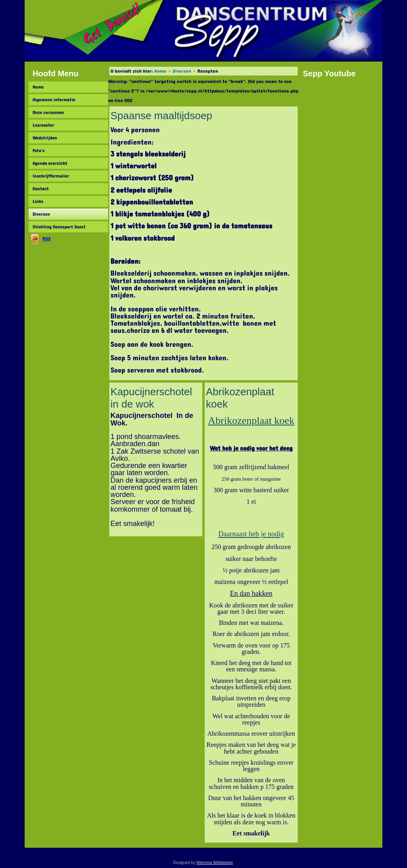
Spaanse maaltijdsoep (161, 116)
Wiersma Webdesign (215, 863)
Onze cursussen (48, 112)
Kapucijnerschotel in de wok (151, 398)
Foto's (39, 151)
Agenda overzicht (50, 163)
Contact (41, 189)
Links (38, 201)
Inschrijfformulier (51, 176)
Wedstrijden (45, 138)
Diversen (41, 214)
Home (38, 87)
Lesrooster (43, 125)
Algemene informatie (54, 100)
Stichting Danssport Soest (59, 227)
